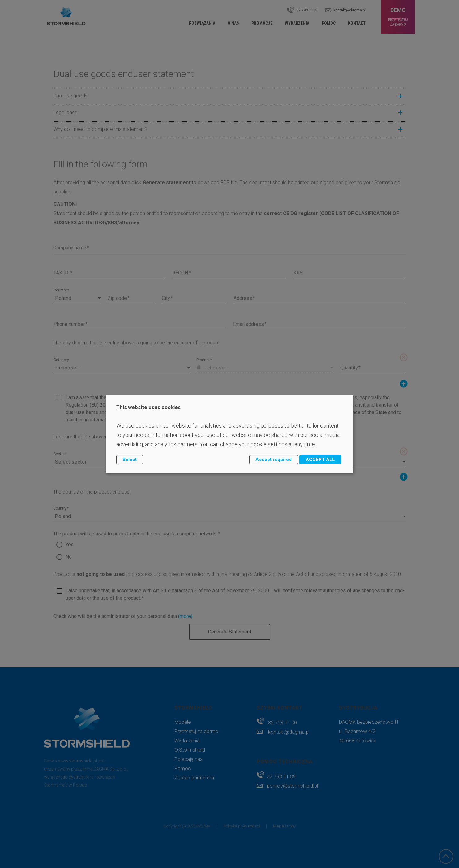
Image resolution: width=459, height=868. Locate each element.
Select (130, 460)
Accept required (274, 460)
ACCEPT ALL (320, 460)
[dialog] (229, 434)
